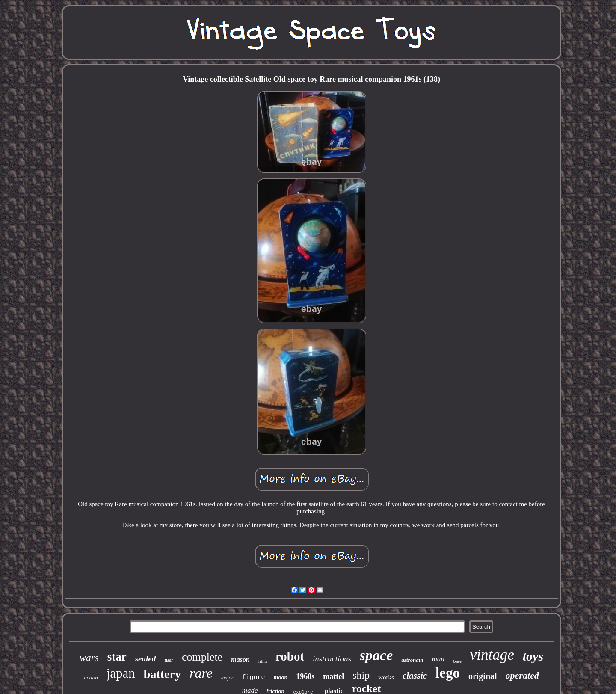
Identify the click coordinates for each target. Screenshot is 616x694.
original (483, 676)
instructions (332, 659)
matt (438, 659)
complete (202, 657)
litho (263, 661)
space (376, 655)
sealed (146, 659)
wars (89, 658)
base (458, 661)
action (91, 678)
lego (448, 673)
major (227, 678)
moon (281, 678)
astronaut (412, 660)
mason (240, 660)
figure (254, 678)
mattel (333, 676)
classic (415, 676)
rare (201, 673)
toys (533, 656)
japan (121, 673)
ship (361, 675)
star (117, 657)
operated (522, 675)
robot (290, 656)
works (386, 677)
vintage (492, 655)
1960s (305, 676)
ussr (169, 660)
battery (162, 674)
